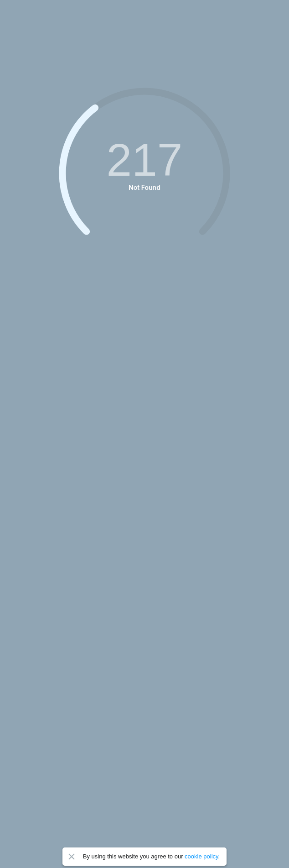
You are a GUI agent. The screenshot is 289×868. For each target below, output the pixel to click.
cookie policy (201, 856)
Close (72, 857)
